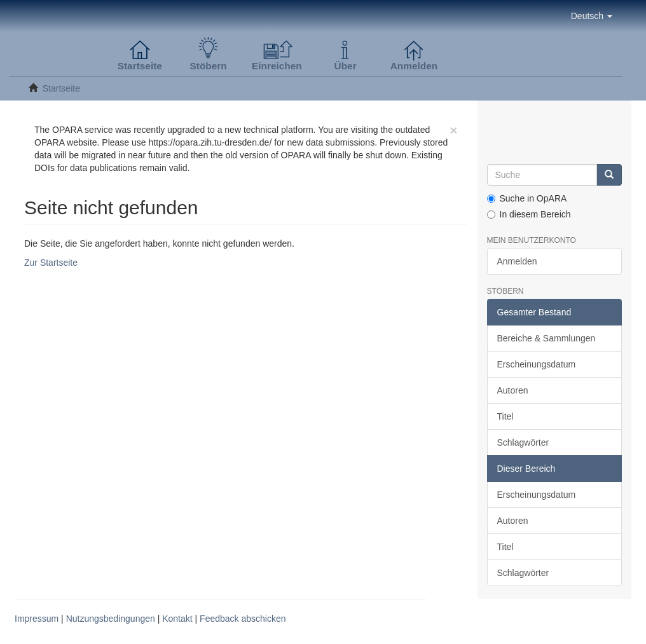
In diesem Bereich (529, 214)
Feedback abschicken (243, 619)
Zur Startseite (51, 263)
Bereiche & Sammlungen (546, 338)
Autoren (513, 390)
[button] (592, 16)
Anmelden (517, 261)
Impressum (37, 619)
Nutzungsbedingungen (111, 619)
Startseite (61, 88)
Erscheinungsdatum (537, 364)
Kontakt (177, 619)
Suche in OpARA (527, 198)
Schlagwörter (523, 442)
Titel (505, 416)
